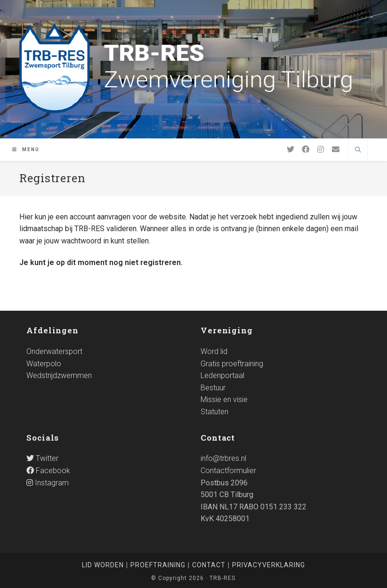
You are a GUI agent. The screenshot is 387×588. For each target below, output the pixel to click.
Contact (209, 565)
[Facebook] (306, 149)
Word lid (214, 351)
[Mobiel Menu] (26, 149)
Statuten (214, 412)
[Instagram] (321, 149)
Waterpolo (44, 364)
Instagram (48, 483)
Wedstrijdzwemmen (59, 375)
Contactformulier (228, 471)
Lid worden (103, 565)
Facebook (48, 471)
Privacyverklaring (269, 565)
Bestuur (213, 388)
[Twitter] (290, 149)
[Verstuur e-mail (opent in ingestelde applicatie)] (336, 149)
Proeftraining (158, 565)
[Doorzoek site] (358, 150)
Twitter (42, 458)
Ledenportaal (222, 375)
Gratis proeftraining (232, 364)
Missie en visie (224, 399)
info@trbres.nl (223, 458)
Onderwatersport (54, 351)
